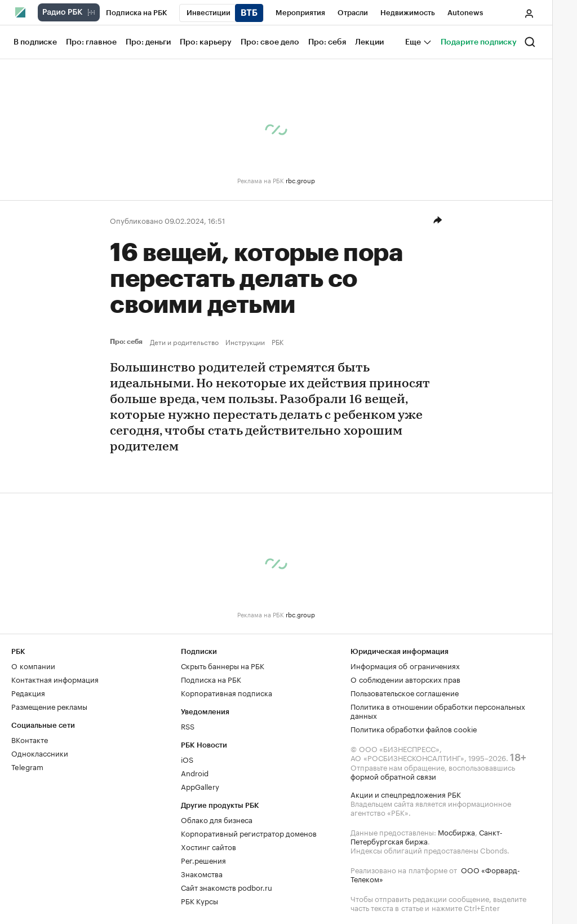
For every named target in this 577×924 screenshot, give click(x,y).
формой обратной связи (393, 776)
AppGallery (200, 786)
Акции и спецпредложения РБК (406, 794)
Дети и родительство (184, 342)
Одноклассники (40, 753)
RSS (188, 726)
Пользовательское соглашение (405, 692)
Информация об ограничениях (405, 665)
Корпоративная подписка (227, 692)
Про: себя (128, 342)
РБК (278, 342)
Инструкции (245, 342)
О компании (33, 665)
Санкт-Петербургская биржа (427, 836)
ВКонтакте (30, 739)
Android (195, 772)
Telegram (27, 766)
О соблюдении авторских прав (405, 679)
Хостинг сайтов (208, 846)
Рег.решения (203, 860)
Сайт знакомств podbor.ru (227, 887)
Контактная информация (55, 679)
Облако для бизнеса (217, 819)
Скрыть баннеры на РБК (223, 665)
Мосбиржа (456, 832)
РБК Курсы (199, 900)
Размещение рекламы (49, 706)
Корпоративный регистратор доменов (249, 833)
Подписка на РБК (211, 679)
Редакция (28, 692)
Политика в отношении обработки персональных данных (438, 710)
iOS (187, 759)
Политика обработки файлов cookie (414, 728)
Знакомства (202, 873)
